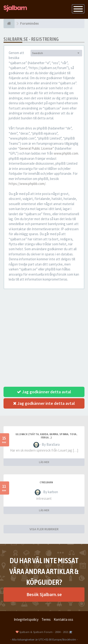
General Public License (36, 148)
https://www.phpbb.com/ (27, 184)
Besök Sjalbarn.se (44, 594)
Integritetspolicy (26, 619)
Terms (46, 619)
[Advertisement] (44, 338)
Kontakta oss (63, 619)
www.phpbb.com (66, 153)
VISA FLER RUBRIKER (44, 529)
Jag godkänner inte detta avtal (44, 403)
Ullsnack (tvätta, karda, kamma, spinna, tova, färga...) (46, 436)
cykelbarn (46, 482)
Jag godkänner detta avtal (44, 392)
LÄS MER (44, 462)
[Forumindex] (9, 23)
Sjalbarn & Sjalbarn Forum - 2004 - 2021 (44, 632)
